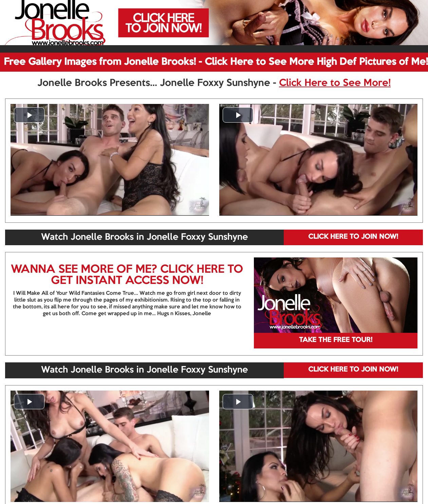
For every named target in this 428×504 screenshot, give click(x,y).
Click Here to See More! (335, 83)
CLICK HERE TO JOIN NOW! (353, 237)
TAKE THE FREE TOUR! (336, 340)
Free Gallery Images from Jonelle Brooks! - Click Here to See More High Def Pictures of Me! (216, 62)
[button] (29, 115)
